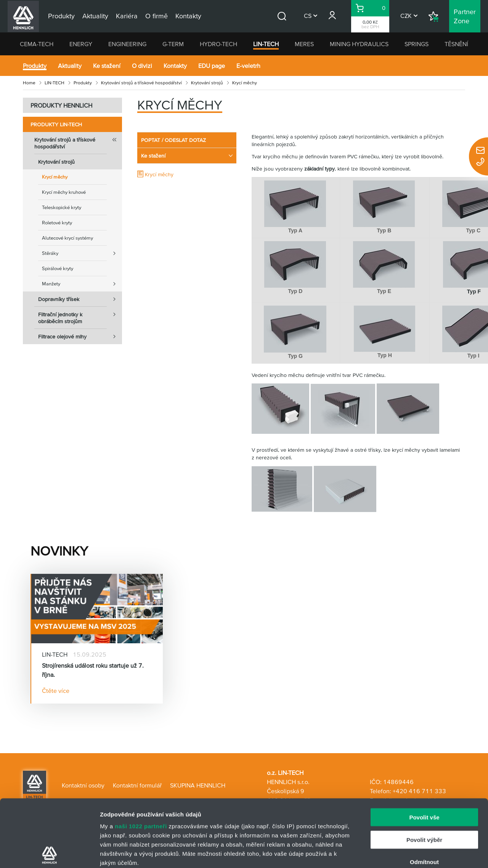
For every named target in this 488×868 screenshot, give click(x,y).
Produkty (35, 66)
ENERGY (81, 44)
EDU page (212, 66)
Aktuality (70, 66)
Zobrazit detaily (403, 853)
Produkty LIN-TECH (56, 124)
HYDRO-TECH (218, 44)
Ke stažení (107, 66)
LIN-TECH (266, 44)
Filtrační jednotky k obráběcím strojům (80, 316)
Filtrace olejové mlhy (80, 337)
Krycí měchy (55, 177)
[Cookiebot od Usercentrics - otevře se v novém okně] (49, 853)
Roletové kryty (57, 223)
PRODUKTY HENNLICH (61, 105)
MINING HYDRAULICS (359, 44)
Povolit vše (424, 750)
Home (29, 83)
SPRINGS (417, 44)
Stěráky (82, 253)
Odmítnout (424, 795)
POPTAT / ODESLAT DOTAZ (173, 140)
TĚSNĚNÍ (456, 44)
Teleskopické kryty (62, 207)
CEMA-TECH (37, 44)
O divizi (142, 66)
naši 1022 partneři (141, 759)
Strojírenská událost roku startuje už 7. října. (93, 670)
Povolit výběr (424, 772)
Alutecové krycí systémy (67, 238)
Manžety (82, 284)
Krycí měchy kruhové (64, 192)
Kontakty (175, 66)
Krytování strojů (207, 83)
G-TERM (173, 44)
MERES (304, 44)
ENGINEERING (127, 44)
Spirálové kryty (58, 268)
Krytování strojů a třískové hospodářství (141, 83)
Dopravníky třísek (80, 299)
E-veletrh (248, 66)
